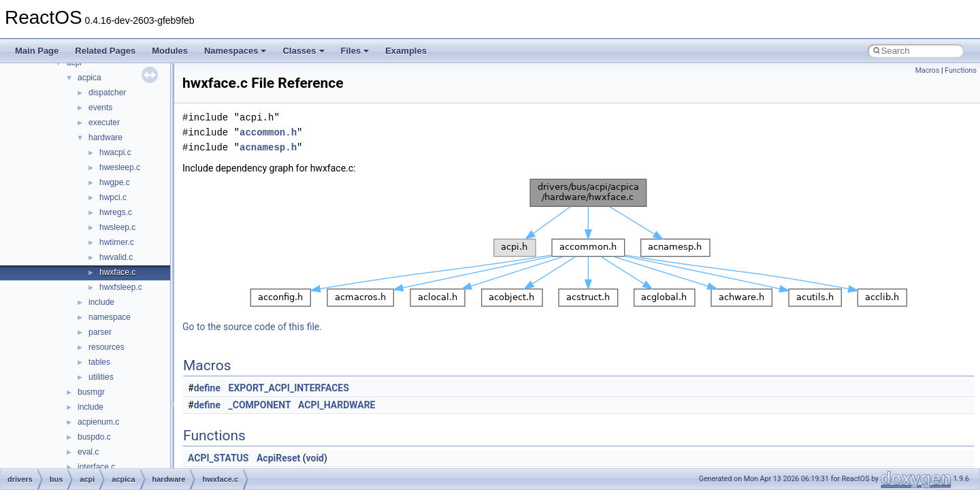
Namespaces (235, 51)
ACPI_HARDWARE (337, 405)
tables (99, 362)
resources (107, 347)
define (207, 388)
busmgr (91, 392)
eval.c (88, 452)
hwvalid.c (116, 257)
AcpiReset (278, 458)
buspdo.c (94, 437)
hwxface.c (117, 272)
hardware (105, 137)
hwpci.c (113, 197)
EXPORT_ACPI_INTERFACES (289, 388)
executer (104, 122)
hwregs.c (116, 212)
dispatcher (107, 93)
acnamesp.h (268, 147)
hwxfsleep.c (121, 287)
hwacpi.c (115, 152)
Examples (406, 51)
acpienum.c (98, 422)
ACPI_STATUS (218, 458)
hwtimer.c (117, 242)
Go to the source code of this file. (252, 327)
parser (100, 332)
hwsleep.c (117, 227)
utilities (101, 377)
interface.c (96, 467)
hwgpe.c (115, 182)
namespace (110, 317)
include (101, 302)
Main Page (37, 51)
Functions (961, 70)
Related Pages (105, 51)
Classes (303, 51)
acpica (89, 78)
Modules (170, 51)
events (100, 108)
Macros (928, 70)
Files (355, 51)
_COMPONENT (260, 405)
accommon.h (268, 132)
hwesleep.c (120, 167)
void (315, 458)
